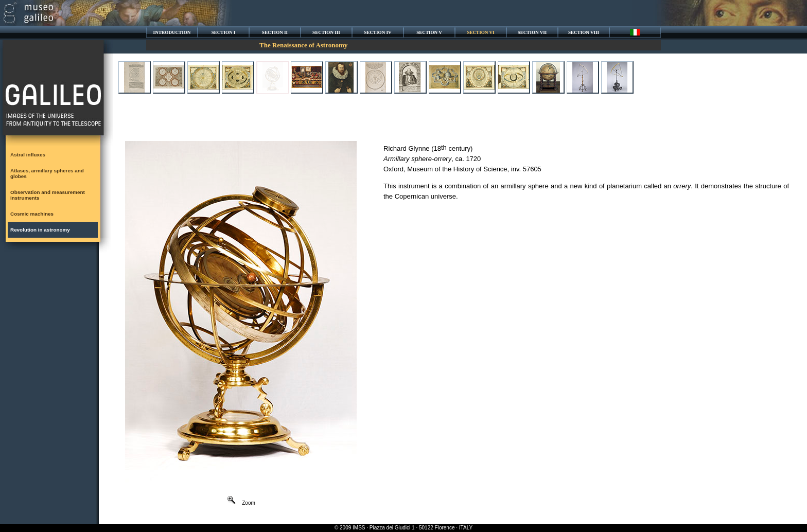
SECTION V (429, 32)
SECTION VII (532, 32)
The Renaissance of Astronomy (303, 45)
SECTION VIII (584, 32)
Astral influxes (28, 155)
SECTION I (224, 32)
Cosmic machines (32, 214)
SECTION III (326, 32)
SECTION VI (480, 32)
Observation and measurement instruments (48, 195)
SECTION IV (378, 32)
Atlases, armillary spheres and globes (47, 173)
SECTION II (275, 32)
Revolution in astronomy (40, 230)
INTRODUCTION (172, 32)
